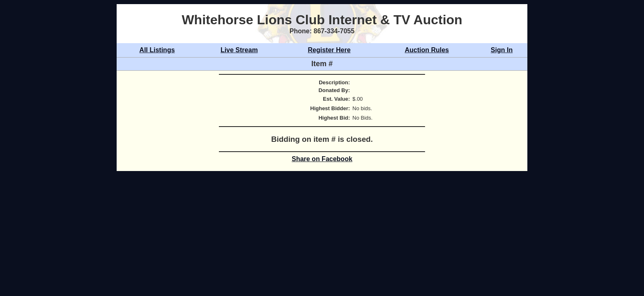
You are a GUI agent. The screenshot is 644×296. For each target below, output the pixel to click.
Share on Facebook (322, 159)
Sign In (502, 50)
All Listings (157, 50)
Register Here (329, 50)
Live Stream (239, 50)
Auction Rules (427, 50)
